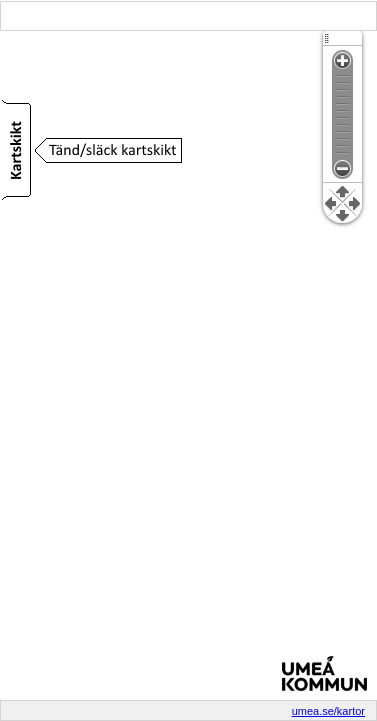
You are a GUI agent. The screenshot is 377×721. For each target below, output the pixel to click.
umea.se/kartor (328, 711)
